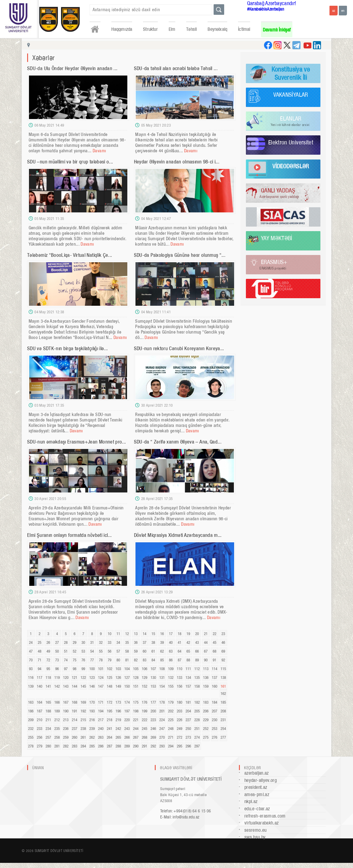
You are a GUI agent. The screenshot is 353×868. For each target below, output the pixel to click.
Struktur (150, 29)
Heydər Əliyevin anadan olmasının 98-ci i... (177, 162)
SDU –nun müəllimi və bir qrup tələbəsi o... (70, 162)
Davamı (99, 151)
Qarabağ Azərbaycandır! (272, 3)
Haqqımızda (122, 29)
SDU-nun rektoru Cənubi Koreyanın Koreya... (179, 348)
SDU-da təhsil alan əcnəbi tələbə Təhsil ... (176, 68)
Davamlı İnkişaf (277, 30)
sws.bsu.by (255, 837)
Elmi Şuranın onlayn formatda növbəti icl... (69, 535)
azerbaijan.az (257, 773)
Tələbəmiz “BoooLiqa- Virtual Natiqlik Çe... (70, 255)
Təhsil (191, 29)
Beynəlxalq (217, 29)
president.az (256, 787)
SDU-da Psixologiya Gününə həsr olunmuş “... (180, 255)
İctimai (244, 29)
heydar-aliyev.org (261, 780)
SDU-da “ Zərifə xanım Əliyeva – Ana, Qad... (178, 442)
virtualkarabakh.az (261, 823)
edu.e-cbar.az (257, 809)
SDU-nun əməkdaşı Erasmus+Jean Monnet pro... (76, 442)
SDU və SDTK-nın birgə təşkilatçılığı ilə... (67, 348)
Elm (172, 29)
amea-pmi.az (257, 794)
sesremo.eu (256, 830)
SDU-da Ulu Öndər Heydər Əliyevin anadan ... (72, 68)
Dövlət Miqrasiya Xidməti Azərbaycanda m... (178, 535)
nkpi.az (251, 801)
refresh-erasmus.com (265, 816)
